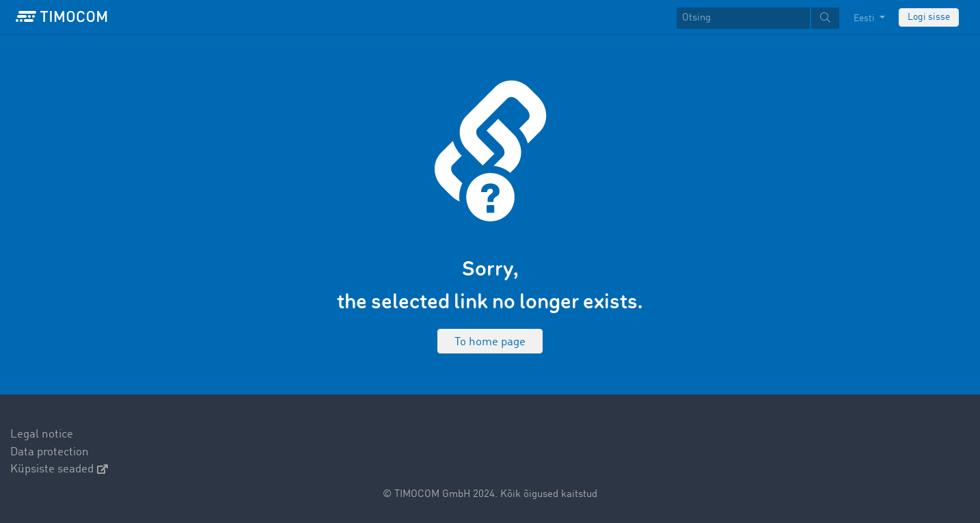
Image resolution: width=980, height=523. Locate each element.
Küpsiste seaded (59, 469)
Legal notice (42, 434)
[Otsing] (743, 18)
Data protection (50, 452)
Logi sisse (929, 17)
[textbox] (758, 18)
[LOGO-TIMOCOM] (62, 17)
